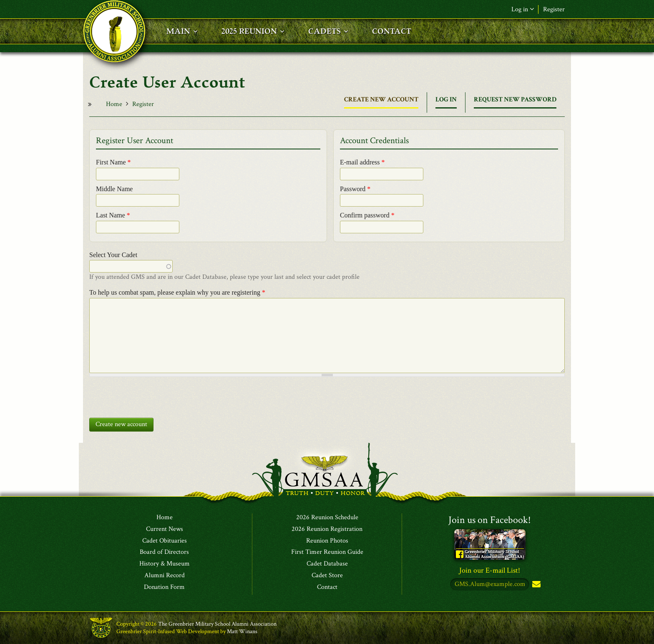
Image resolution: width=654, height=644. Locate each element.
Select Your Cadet (113, 255)
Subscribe (536, 585)
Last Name (113, 215)
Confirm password (367, 215)
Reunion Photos (327, 541)
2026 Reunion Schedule (327, 518)
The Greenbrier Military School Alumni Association (217, 624)
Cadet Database (327, 564)
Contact (327, 587)
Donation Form (164, 587)
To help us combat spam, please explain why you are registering (177, 292)
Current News (165, 529)
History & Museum (165, 564)
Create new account (381, 102)
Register (554, 9)
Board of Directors (164, 552)
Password (355, 189)
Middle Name (114, 189)
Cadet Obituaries (165, 541)
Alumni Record (165, 576)
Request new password (515, 100)
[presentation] (153, 395)
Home (114, 104)
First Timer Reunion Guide (327, 552)
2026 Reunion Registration (327, 529)
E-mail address (362, 162)
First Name (113, 162)
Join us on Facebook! (490, 520)
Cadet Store (327, 576)
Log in (523, 9)
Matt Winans (242, 631)
